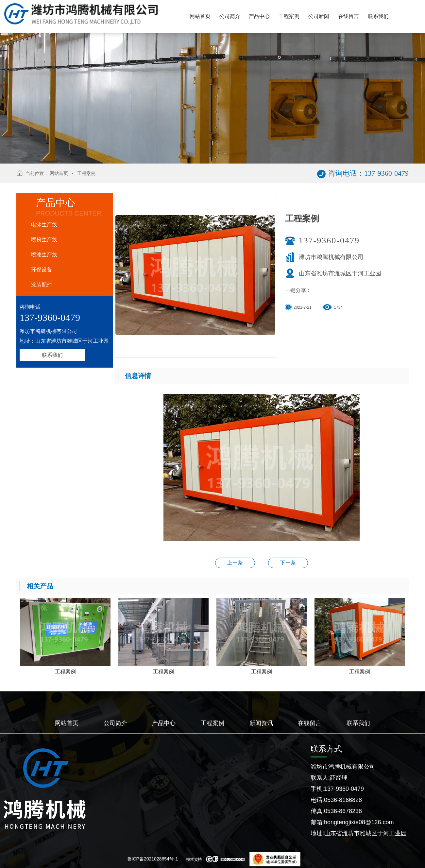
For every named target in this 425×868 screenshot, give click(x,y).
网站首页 (59, 173)
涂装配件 (42, 285)
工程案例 (86, 173)
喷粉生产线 (44, 240)
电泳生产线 (44, 225)
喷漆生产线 (44, 255)
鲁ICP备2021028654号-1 (153, 859)
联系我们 (52, 355)
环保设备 (42, 270)
